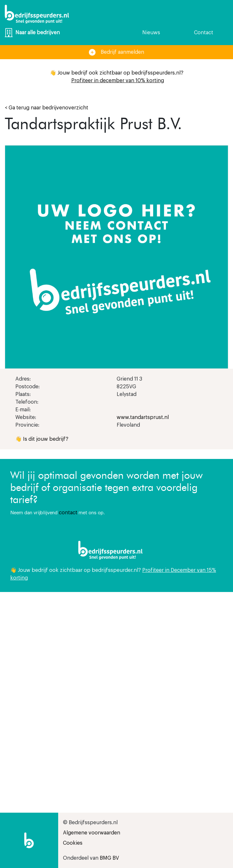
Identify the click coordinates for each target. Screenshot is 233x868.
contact (68, 513)
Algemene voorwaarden (92, 833)
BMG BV (109, 858)
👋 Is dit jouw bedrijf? (42, 439)
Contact (204, 33)
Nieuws (151, 33)
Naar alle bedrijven (32, 33)
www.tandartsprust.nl (143, 417)
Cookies (73, 843)
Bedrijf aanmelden (117, 52)
